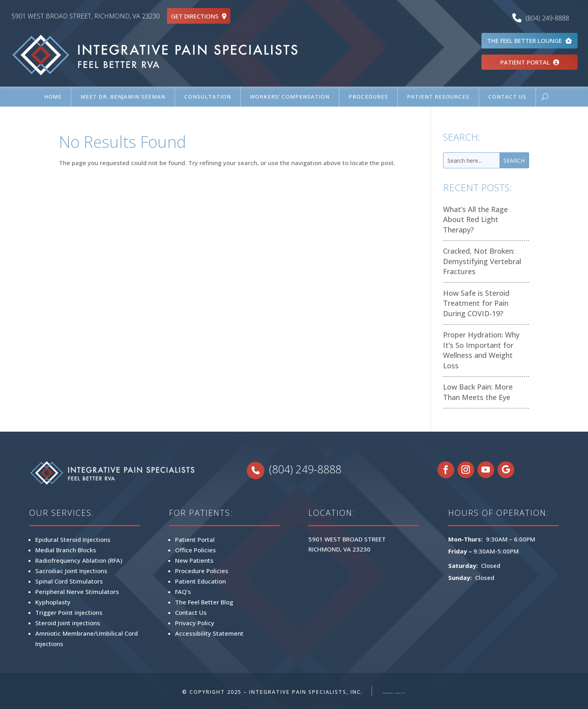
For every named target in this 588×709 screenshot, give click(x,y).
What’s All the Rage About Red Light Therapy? (475, 219)
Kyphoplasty (53, 602)
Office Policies (195, 550)
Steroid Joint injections (68, 623)
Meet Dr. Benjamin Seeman (123, 97)
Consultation (208, 97)
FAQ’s (183, 592)
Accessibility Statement (209, 633)
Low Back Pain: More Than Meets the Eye (478, 392)
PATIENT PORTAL (530, 62)
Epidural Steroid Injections (73, 539)
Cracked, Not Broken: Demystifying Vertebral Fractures (482, 261)
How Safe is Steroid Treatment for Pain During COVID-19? (476, 303)
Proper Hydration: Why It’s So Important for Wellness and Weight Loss (481, 350)
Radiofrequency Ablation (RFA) (79, 560)
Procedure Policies (202, 571)
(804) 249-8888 (543, 18)
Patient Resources (438, 97)
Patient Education (200, 581)
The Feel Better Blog (204, 602)
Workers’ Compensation (290, 97)
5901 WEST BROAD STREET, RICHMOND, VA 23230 (86, 16)
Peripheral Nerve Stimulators (77, 592)
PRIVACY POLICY (395, 692)
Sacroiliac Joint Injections (71, 571)
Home (53, 97)
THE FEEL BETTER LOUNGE (530, 40)
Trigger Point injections (69, 612)
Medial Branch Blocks (66, 550)
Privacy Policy (195, 623)
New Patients (194, 560)
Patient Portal (195, 539)
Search (514, 161)
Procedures (368, 97)
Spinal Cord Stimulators (69, 581)
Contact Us (507, 97)
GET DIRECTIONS (199, 16)
